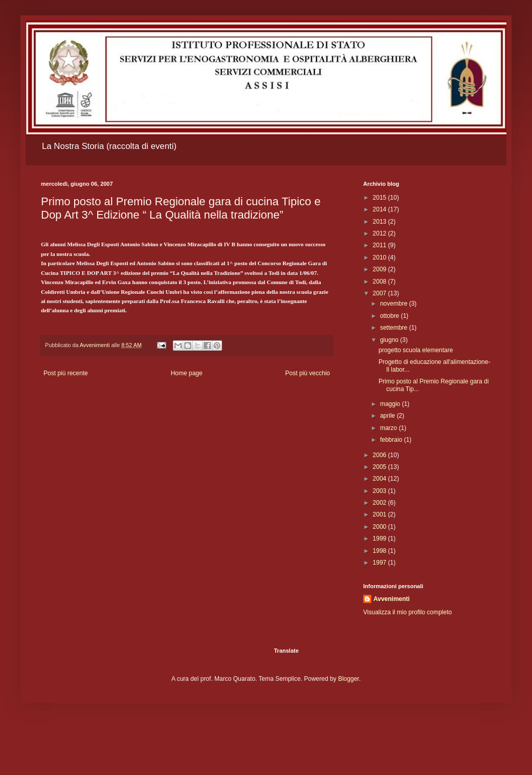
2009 (381, 269)
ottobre (391, 316)
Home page (187, 373)
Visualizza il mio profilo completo (407, 612)
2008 (381, 282)
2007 (381, 293)
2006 (381, 455)
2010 (381, 257)
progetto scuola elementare (416, 350)
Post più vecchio (308, 373)
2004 (381, 479)
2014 (381, 209)
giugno (390, 340)
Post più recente (66, 373)
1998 (381, 551)
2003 (381, 491)
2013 (381, 222)
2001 (381, 514)
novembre (395, 304)
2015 (381, 198)
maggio (391, 404)
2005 (381, 467)
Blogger (349, 679)
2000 (381, 527)
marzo (390, 428)
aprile (389, 416)
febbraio (392, 440)
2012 (381, 233)
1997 (381, 563)
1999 (381, 539)
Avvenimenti (392, 599)
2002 (381, 503)
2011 (381, 245)
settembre (395, 328)
